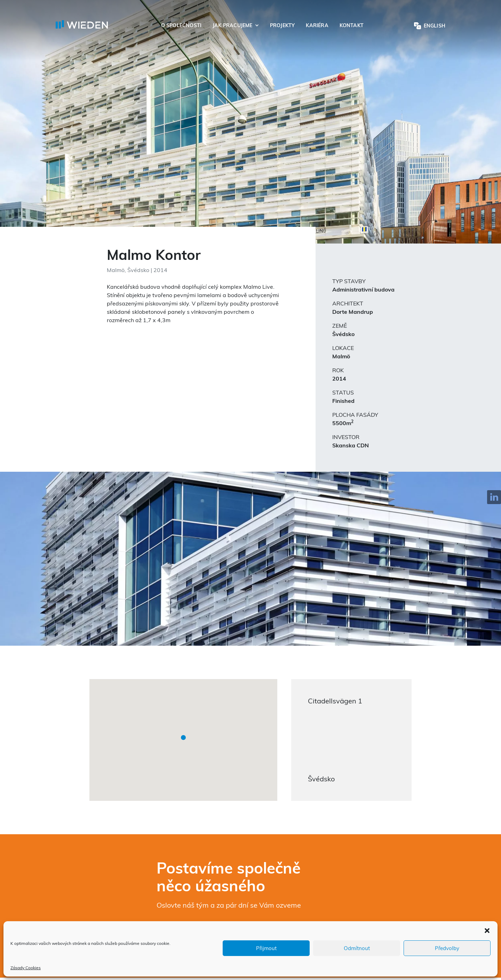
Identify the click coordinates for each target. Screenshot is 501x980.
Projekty (283, 25)
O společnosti (181, 25)
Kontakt (352, 25)
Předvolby (447, 948)
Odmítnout (357, 948)
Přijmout (266, 948)
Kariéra (317, 25)
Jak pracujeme (232, 25)
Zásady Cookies (26, 968)
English (435, 26)
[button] (487, 930)
